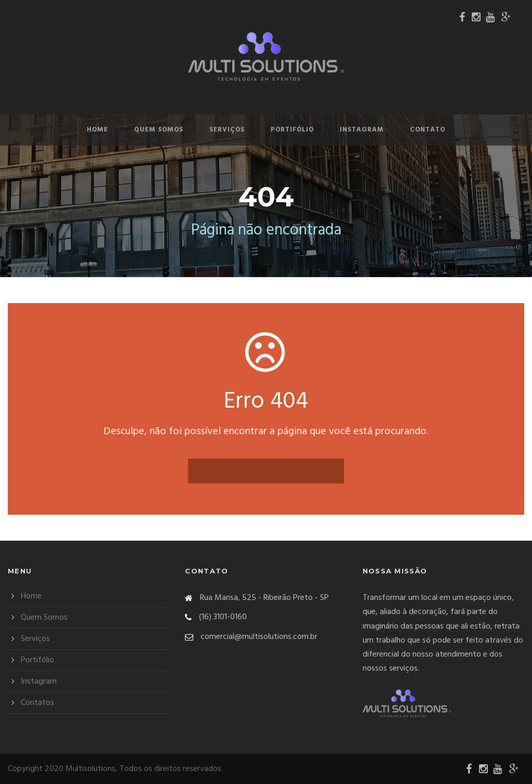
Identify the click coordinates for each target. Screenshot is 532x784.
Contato (428, 130)
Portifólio (292, 130)
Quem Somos (159, 130)
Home (97, 130)
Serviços (227, 130)
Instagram (362, 130)
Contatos (37, 703)
